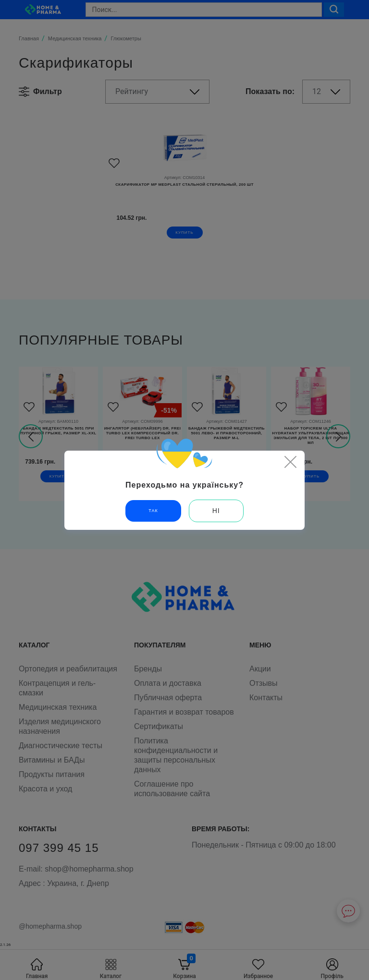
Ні (216, 511)
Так (153, 511)
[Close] (290, 462)
